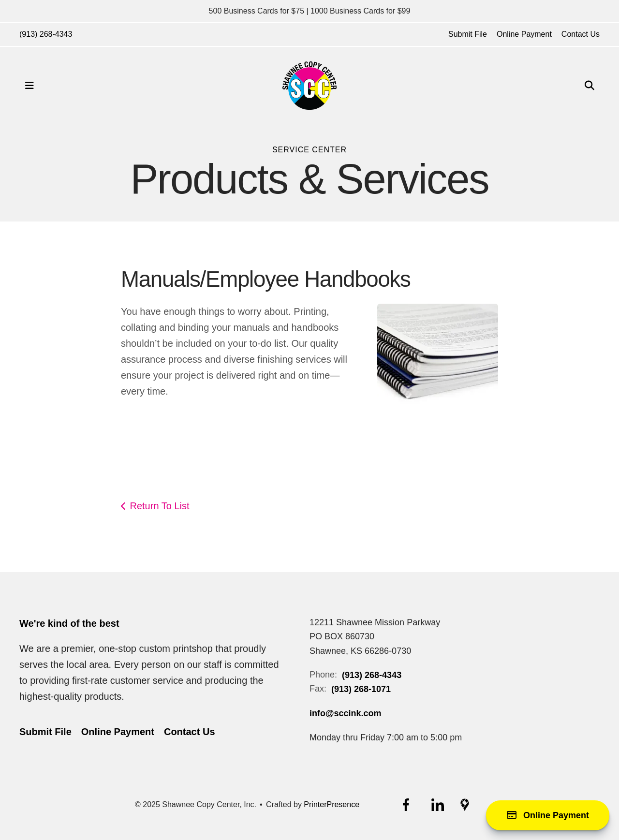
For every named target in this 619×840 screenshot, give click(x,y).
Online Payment (524, 34)
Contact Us (581, 34)
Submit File (468, 34)
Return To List (160, 506)
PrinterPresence (332, 804)
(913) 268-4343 (46, 34)
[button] (29, 86)
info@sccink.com (346, 713)
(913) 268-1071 (361, 689)
